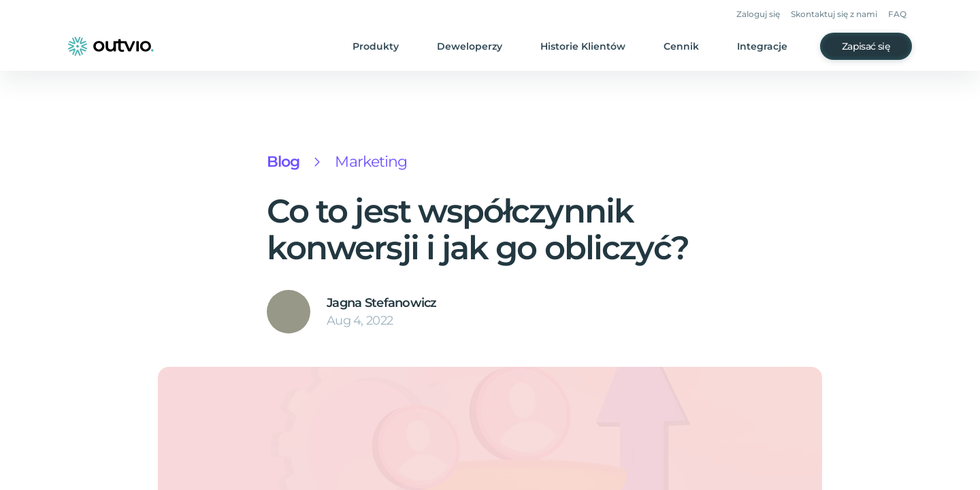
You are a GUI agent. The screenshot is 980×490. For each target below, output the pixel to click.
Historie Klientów (595, 47)
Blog (282, 162)
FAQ (899, 15)
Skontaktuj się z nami (838, 15)
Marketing (366, 162)
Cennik (690, 47)
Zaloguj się (766, 15)
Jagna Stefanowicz (377, 303)
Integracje (768, 47)
